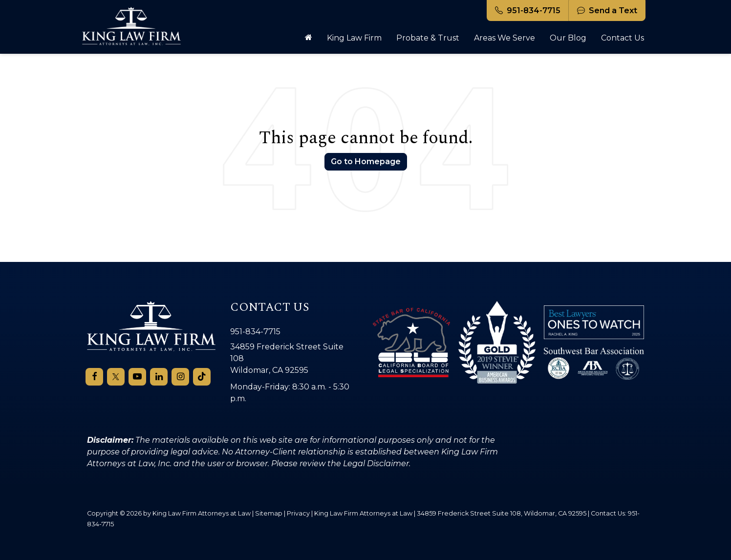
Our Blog (568, 38)
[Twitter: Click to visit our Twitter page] (116, 377)
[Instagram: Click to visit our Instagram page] (180, 377)
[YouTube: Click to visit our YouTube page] (137, 377)
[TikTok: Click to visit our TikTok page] (202, 377)
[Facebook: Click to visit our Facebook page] (94, 377)
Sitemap (269, 513)
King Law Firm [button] (354, 38)
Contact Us (623, 38)
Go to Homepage (366, 162)
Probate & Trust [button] (428, 38)
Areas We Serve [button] (505, 38)
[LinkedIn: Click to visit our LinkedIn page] (159, 377)
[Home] (309, 38)
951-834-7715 (528, 11)
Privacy (298, 513)
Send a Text (607, 11)
